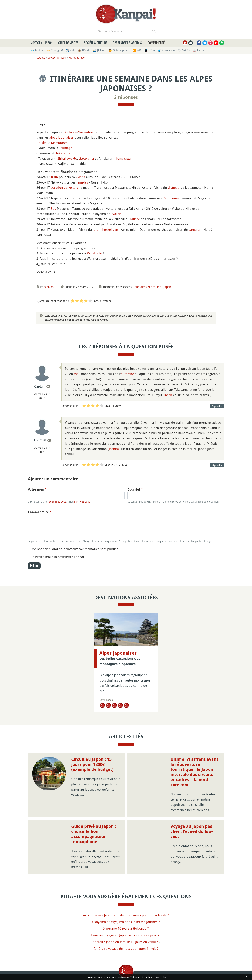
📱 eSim (150, 50)
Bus (53, 208)
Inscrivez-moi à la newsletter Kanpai (58, 557)
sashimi (114, 449)
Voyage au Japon (42, 43)
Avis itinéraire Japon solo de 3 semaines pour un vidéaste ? (126, 915)
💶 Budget (37, 50)
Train (54, 177)
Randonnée (171, 198)
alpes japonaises (61, 137)
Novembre (85, 132)
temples (82, 182)
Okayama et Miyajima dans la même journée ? (126, 922)
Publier (34, 566)
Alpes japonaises (118, 653)
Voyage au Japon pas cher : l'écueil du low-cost (192, 831)
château (174, 187)
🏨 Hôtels (84, 50)
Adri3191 (40, 440)
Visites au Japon (77, 58)
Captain (40, 386)
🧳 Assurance (166, 50)
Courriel (135, 489)
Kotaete (41, 58)
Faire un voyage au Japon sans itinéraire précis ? (126, 935)
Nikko (42, 143)
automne (127, 374)
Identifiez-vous (58, 502)
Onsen (167, 395)
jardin (97, 230)
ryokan (116, 214)
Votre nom (37, 489)
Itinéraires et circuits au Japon (152, 287)
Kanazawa (124, 158)
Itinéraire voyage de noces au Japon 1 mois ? (126, 949)
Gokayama (86, 158)
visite (81, 177)
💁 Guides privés (119, 50)
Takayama (63, 153)
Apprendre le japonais (127, 43)
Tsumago (66, 148)
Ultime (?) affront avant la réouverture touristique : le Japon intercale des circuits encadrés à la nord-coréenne (194, 772)
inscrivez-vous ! (83, 502)
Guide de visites (68, 43)
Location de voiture (65, 187)
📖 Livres (199, 50)
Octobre (71, 132)
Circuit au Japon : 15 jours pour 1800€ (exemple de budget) (92, 764)
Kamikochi (94, 253)
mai (77, 374)
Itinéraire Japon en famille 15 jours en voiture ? (126, 942)
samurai (195, 230)
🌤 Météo (184, 50)
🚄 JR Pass (99, 50)
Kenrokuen (110, 230)
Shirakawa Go (67, 158)
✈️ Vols (70, 50)
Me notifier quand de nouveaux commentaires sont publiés (75, 549)
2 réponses (126, 97)
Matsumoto (59, 143)
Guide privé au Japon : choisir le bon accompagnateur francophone (94, 834)
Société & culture (96, 43)
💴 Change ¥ (55, 50)
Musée (135, 219)
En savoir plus (159, 977)
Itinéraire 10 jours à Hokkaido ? (126, 928)
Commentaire (40, 512)
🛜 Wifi (137, 50)
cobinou (50, 287)
